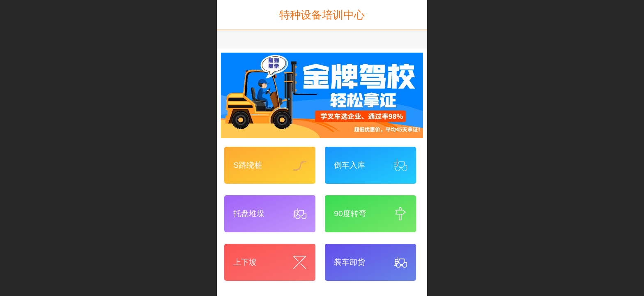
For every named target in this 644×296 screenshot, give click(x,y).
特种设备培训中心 (322, 15)
